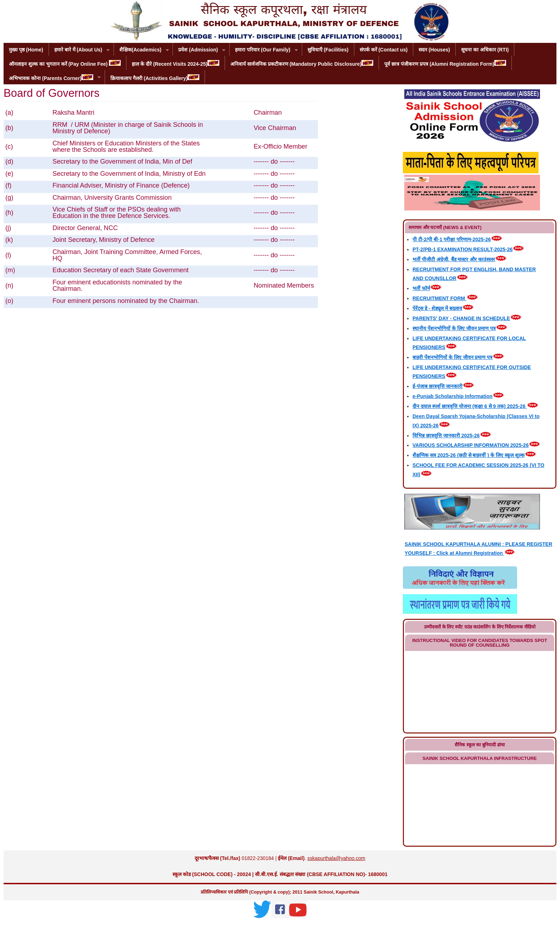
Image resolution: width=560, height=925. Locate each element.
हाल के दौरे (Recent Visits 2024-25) (176, 63)
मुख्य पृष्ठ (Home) (26, 50)
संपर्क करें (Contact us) (384, 50)
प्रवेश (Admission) (199, 50)
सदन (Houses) (434, 50)
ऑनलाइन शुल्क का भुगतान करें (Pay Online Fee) (65, 63)
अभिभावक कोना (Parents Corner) (52, 78)
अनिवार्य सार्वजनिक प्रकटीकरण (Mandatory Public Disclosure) (302, 63)
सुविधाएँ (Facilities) (328, 50)
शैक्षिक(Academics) (141, 50)
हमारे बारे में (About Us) (79, 50)
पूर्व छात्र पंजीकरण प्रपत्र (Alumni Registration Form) (445, 63)
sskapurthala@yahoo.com (336, 858)
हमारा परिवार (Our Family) (264, 50)
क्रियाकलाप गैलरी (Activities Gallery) (155, 78)
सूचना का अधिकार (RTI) (485, 50)
